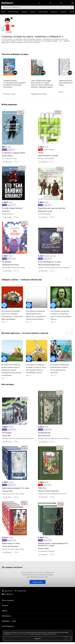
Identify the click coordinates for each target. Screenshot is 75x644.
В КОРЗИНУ (7, 162)
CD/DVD (63, 12)
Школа (33, 12)
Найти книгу (38, 582)
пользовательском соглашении (20, 634)
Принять (38, 638)
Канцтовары (43, 12)
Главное (24, 12)
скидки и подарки (51, 41)
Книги (3, 12)
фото (21, 113)
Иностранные (13, 12)
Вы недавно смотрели (12, 567)
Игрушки (54, 12)
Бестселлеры (8, 384)
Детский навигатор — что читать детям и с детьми (25, 333)
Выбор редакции (9, 104)
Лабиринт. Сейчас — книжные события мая (22, 280)
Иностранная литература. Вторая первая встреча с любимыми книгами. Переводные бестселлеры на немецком (11, 370)
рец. (20, 111)
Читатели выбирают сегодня (15, 54)
